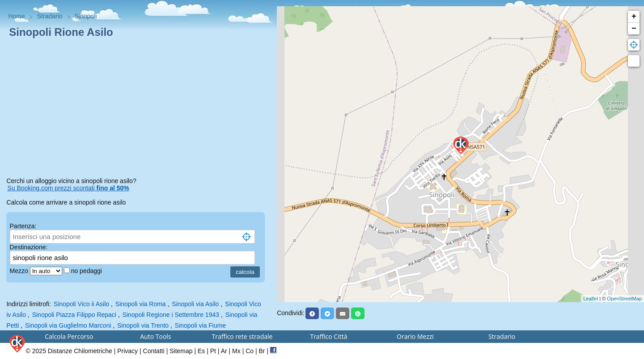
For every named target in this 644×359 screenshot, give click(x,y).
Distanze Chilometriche (80, 351)
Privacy (127, 351)
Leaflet (591, 299)
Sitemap (181, 351)
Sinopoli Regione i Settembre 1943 (171, 315)
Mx (236, 351)
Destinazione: (29, 247)
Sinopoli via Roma (141, 304)
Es (201, 351)
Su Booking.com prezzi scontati (68, 188)
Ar (224, 351)
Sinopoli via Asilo (195, 304)
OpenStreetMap (624, 299)
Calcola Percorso (69, 336)
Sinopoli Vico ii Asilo (81, 304)
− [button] (634, 29)
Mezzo (20, 271)
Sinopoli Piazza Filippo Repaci (74, 315)
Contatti (154, 351)
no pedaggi (87, 271)
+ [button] (634, 17)
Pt (213, 351)
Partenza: (23, 226)
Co (250, 351)
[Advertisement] (138, 109)
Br (262, 351)
